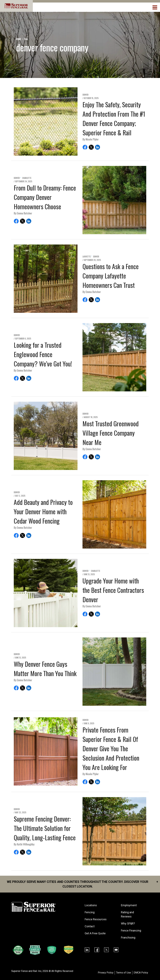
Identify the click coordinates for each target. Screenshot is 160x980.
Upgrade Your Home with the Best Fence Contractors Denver (113, 590)
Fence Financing (131, 930)
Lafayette (87, 257)
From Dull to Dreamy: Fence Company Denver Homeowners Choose (45, 197)
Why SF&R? (128, 923)
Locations (91, 905)
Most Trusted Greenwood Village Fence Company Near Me (111, 433)
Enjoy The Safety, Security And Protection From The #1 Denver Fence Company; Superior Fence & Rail (114, 119)
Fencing (90, 912)
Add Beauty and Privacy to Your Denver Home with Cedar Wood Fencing (43, 511)
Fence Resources (96, 919)
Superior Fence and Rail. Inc (26, 971)
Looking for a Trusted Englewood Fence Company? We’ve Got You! (43, 354)
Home (18, 39)
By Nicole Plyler (91, 139)
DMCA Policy (141, 973)
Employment (129, 905)
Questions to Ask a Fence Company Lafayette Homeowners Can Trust (111, 276)
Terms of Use (124, 973)
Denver (85, 95)
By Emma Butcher (23, 213)
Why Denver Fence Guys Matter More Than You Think (45, 669)
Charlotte (27, 178)
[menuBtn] (155, 7)
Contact (90, 926)
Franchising (128, 938)
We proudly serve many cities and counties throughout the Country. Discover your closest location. (82, 884)
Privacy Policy (106, 973)
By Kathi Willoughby (24, 844)
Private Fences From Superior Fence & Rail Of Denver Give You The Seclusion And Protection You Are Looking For (111, 748)
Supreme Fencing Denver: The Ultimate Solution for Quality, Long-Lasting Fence (45, 828)
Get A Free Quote (95, 933)
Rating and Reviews (127, 914)
